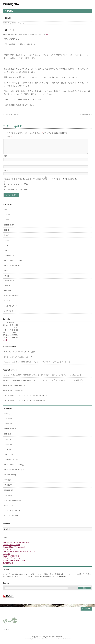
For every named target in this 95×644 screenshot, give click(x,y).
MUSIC (6, 279)
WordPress (36, 639)
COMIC (7, 233)
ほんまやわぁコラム (11, 309)
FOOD (6, 248)
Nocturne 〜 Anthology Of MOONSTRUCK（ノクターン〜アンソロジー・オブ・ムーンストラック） (37, 365)
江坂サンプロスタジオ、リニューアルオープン (18, 398)
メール (6, 166)
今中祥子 (39, 404)
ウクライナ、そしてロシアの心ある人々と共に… (20, 355)
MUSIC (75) (8, 488)
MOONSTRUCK (9, 284)
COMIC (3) (8, 437)
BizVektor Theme (48, 639)
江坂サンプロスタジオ (12, 561)
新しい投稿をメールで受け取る (16, 192)
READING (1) (9, 498)
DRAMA (7, 243)
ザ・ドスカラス (9, 552)
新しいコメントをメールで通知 (16, 187)
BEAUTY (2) (8, 422)
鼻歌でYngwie (7, 388)
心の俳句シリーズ (10, 314)
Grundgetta (11, 4)
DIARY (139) (8, 442)
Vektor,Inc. (59, 639)
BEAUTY (7, 218)
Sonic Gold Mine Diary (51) (13, 503)
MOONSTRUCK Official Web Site (16, 545)
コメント (7, 137)
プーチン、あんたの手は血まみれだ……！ (18, 360)
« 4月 (5, 343)
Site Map (6, 629)
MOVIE (6, 274)
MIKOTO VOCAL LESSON (13, 264)
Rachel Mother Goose (11, 548)
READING (7, 294)
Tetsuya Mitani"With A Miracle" (14, 550)
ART (6, 213)
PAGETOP (86, 609)
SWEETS (7, 304)
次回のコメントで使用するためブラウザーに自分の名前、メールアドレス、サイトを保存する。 (41, 182)
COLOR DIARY (9, 228)
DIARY (48, 34)
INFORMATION (9, 259)
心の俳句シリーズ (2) (11, 519)
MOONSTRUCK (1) (11, 478)
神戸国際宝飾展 (86, 115)
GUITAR (7, 254)
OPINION (7, 288)
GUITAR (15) (8, 457)
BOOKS (7, 223)
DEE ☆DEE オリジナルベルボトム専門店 (19, 554)
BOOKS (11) (8, 427)
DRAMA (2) (8, 447)
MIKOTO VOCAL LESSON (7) (14, 468)
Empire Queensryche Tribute (14, 563)
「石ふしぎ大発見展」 (11, 115)
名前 (5, 159)
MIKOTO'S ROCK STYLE (13, 269)
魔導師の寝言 (8, 566)
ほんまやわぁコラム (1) (12, 514)
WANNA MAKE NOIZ (11, 559)
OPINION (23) (9, 493)
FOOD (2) (7, 452)
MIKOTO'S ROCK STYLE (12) (14, 473)
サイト (6, 173)
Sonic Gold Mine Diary (11, 299)
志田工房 (6, 557)
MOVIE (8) (8, 483)
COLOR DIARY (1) (10, 432)
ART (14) (7, 417)
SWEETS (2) (8, 509)
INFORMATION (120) (11, 463)
